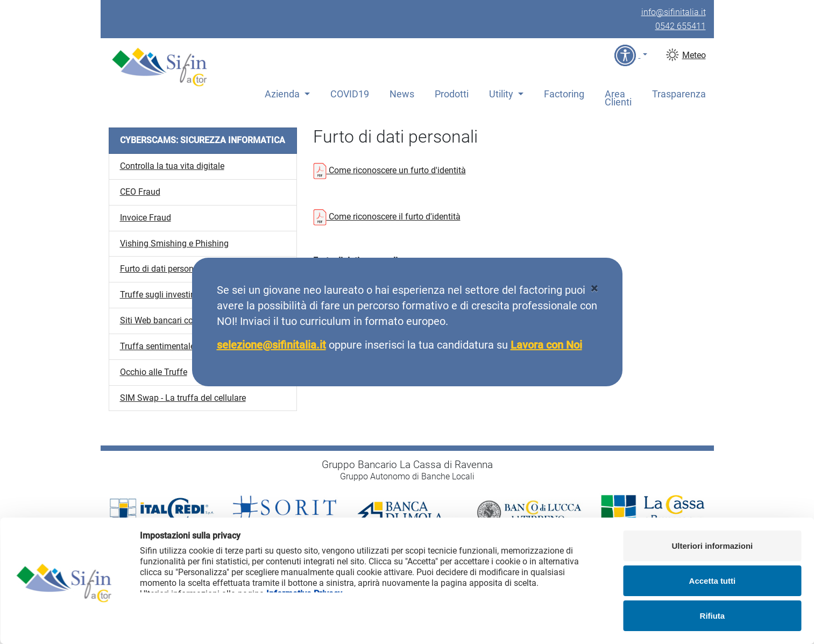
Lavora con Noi (546, 345)
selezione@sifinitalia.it (271, 345)
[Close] (594, 289)
